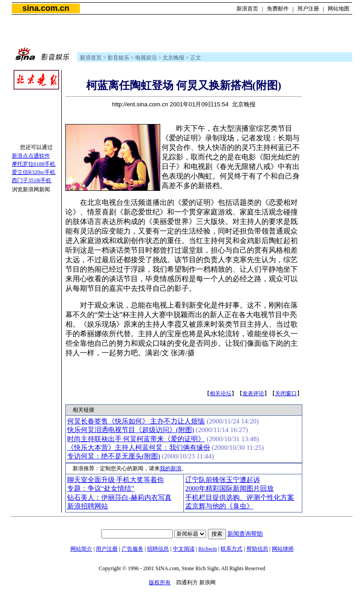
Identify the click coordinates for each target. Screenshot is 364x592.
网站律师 (283, 549)
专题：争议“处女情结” (101, 488)
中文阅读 (184, 549)
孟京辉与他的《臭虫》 (219, 506)
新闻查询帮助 (245, 534)
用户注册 (308, 9)
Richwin (208, 549)
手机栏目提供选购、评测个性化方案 (240, 497)
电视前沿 (146, 58)
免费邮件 (278, 9)
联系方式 (231, 549)
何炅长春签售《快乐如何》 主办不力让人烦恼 (136, 421)
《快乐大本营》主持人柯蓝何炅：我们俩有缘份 (139, 448)
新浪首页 (247, 9)
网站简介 (81, 549)
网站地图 (339, 9)
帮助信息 (257, 549)
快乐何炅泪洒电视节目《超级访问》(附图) (131, 430)
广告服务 (133, 549)
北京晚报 (173, 58)
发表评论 (253, 393)
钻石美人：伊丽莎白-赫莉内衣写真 (119, 497)
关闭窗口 (286, 393)
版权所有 (160, 582)
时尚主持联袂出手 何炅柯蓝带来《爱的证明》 (136, 439)
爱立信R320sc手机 (34, 172)
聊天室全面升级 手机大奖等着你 (116, 480)
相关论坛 (221, 393)
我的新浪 (171, 468)
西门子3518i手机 (32, 180)
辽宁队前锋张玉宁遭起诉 (223, 480)
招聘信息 (158, 549)
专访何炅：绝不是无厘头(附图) (114, 456)
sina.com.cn (46, 8)
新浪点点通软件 (31, 156)
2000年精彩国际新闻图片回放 (229, 488)
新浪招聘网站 (88, 506)
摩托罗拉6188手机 (34, 164)
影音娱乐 (118, 58)
